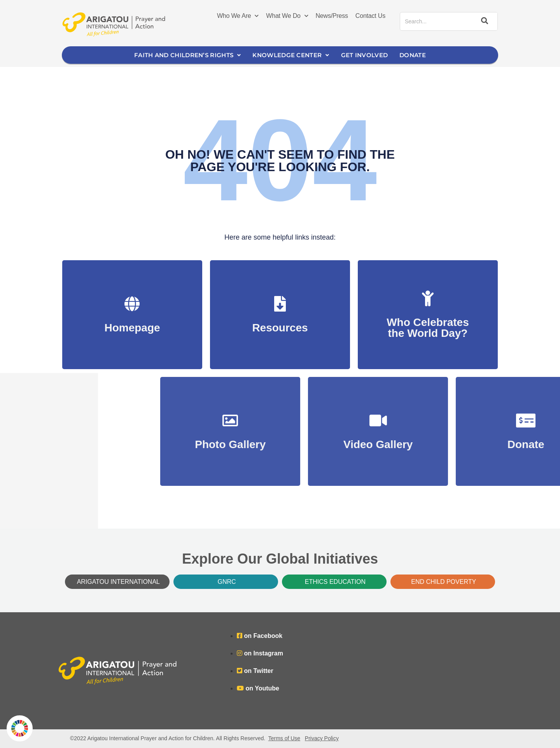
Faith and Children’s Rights (187, 55)
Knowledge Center (291, 55)
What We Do (287, 16)
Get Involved (365, 55)
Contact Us (370, 16)
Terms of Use (284, 738)
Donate (413, 55)
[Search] (483, 21)
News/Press (332, 16)
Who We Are (238, 16)
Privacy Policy (322, 738)
